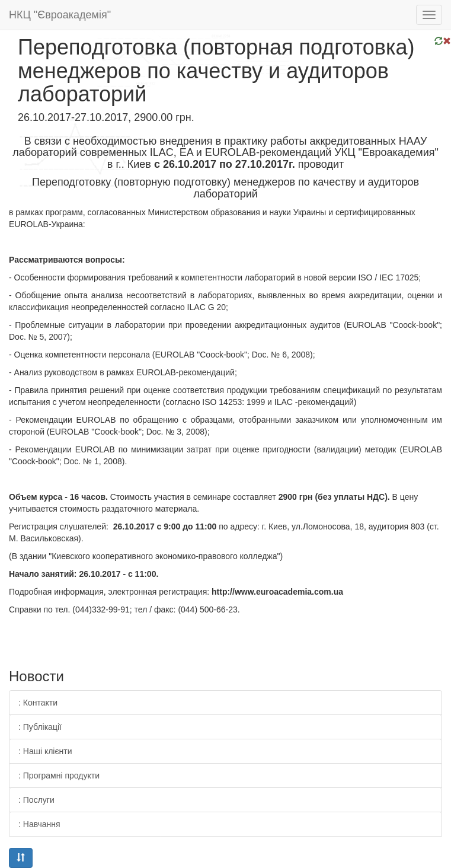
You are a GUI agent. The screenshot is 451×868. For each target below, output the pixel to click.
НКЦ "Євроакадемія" (60, 15)
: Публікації (40, 727)
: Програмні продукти (59, 776)
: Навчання (39, 824)
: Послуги (36, 800)
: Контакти (38, 703)
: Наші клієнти (45, 751)
